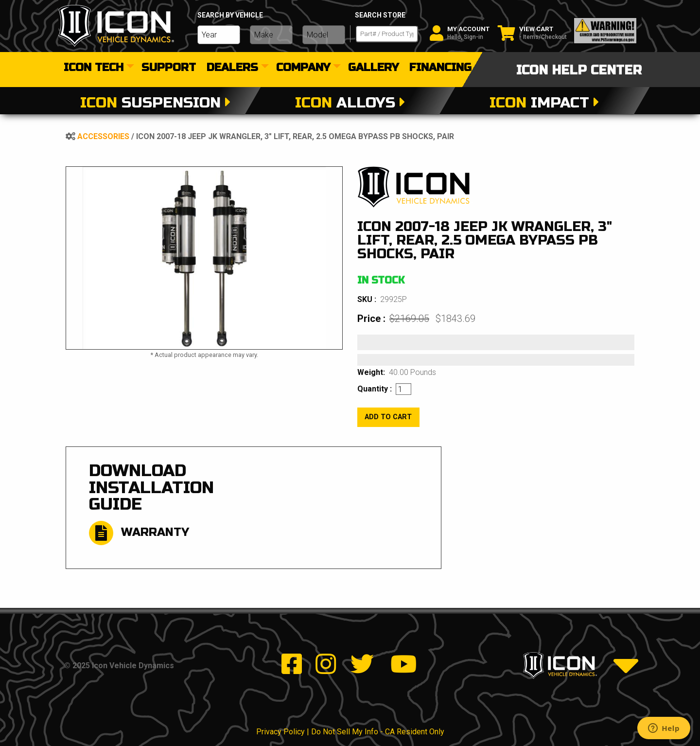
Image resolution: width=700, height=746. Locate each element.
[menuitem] (97, 68)
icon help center (579, 70)
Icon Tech (94, 68)
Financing (440, 68)
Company (303, 68)
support (169, 68)
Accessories (103, 136)
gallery (373, 68)
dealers (232, 68)
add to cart (388, 417)
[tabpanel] (204, 258)
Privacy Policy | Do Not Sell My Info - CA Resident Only (350, 732)
